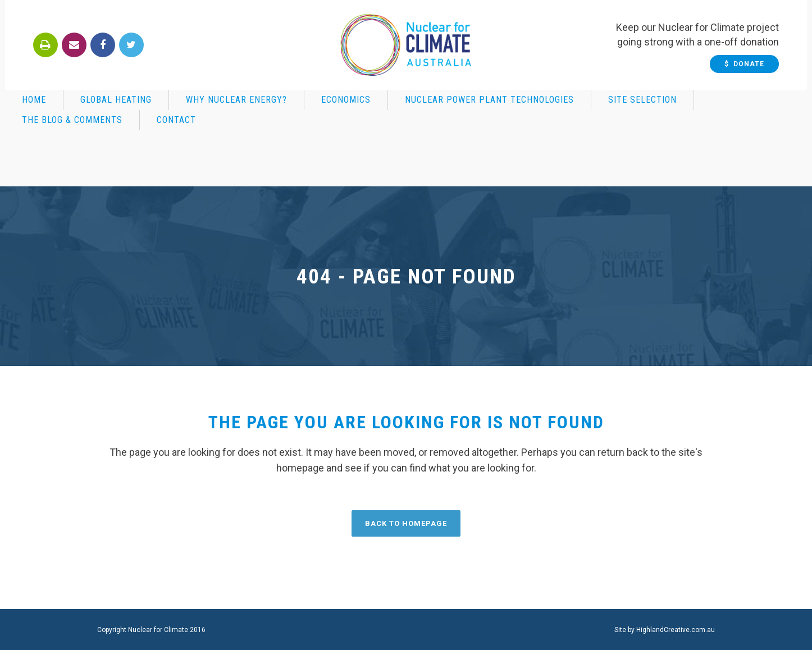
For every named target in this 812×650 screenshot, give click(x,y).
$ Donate (749, 64)
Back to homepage (406, 523)
